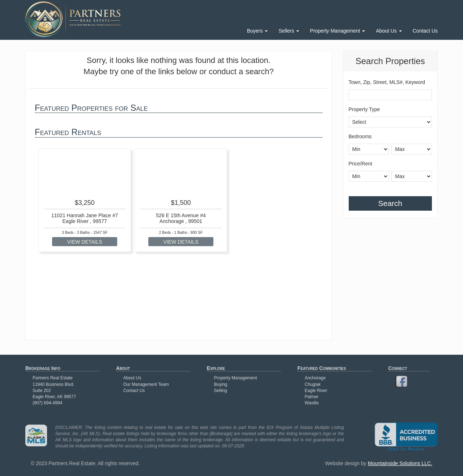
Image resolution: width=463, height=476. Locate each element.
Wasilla (311, 403)
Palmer (311, 397)
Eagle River (316, 391)
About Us (389, 31)
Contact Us (425, 31)
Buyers (257, 31)
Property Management (337, 31)
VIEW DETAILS (85, 242)
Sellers (289, 31)
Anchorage (315, 378)
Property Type (364, 109)
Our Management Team (146, 384)
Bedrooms (360, 136)
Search (390, 203)
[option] (85, 200)
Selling (221, 391)
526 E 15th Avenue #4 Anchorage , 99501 (181, 218)
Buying (221, 384)
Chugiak (313, 384)
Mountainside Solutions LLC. (400, 463)
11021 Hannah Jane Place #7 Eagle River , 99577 (85, 218)
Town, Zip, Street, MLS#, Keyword (387, 82)
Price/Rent (360, 164)
